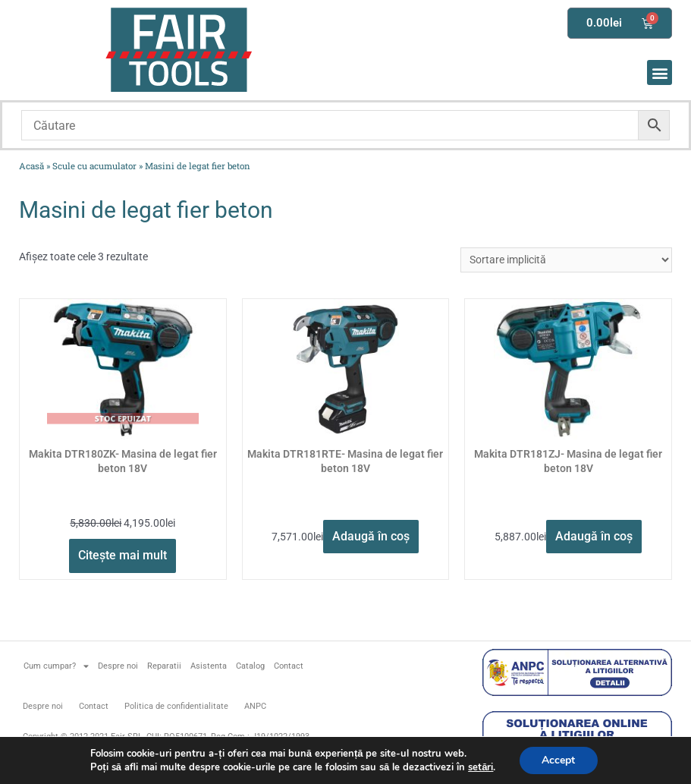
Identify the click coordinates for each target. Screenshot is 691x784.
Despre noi (118, 666)
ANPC (255, 706)
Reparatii (164, 666)
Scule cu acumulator (94, 166)
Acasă (31, 166)
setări (481, 767)
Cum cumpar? (56, 666)
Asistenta (209, 666)
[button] (660, 72)
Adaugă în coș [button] (371, 536)
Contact (289, 666)
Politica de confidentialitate (176, 706)
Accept (558, 760)
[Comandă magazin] (566, 260)
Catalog (250, 666)
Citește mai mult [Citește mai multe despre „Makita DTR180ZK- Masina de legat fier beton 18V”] (122, 555)
